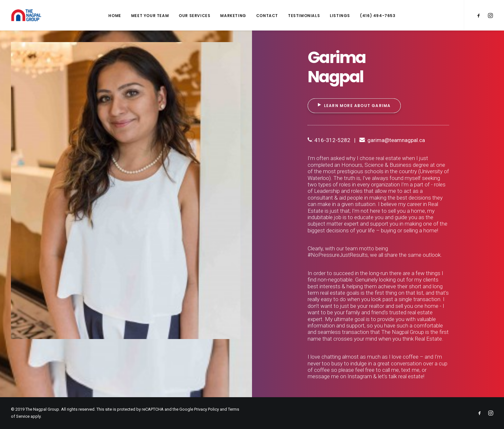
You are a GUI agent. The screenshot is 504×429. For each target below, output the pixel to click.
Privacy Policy (207, 409)
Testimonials (304, 16)
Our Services (194, 16)
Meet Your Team (150, 16)
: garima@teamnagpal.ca (392, 140)
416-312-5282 (332, 140)
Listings (340, 16)
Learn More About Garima (354, 106)
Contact (267, 16)
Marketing (233, 16)
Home (115, 16)
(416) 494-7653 (378, 16)
